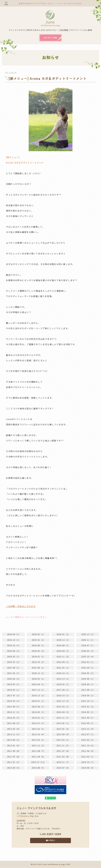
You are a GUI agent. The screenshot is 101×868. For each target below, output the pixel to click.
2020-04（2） (14, 679)
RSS (69, 864)
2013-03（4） (14, 729)
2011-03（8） (63, 757)
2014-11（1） (14, 712)
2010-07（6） (63, 768)
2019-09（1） (88, 679)
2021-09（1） (14, 667)
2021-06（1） (39, 667)
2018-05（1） (14, 690)
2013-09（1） (88, 718)
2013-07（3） (39, 723)
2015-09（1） (14, 706)
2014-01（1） (39, 718)
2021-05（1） (63, 667)
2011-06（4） (88, 751)
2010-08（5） (39, 768)
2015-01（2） (88, 706)
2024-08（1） (63, 645)
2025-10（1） (14, 640)
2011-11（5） (63, 746)
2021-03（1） (14, 673)
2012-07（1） (88, 734)
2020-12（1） (39, 673)
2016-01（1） (39, 701)
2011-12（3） (39, 746)
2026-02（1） (39, 634)
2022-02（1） (88, 662)
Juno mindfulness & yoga (54, 864)
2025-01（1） (39, 640)
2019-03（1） (63, 684)
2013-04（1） (88, 723)
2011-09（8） (14, 751)
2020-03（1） (39, 679)
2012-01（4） (14, 746)
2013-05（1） (63, 723)
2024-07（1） (88, 645)
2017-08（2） (88, 690)
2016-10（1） (63, 695)
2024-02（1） (14, 656)
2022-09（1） (63, 662)
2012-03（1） (63, 740)
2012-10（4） (39, 734)
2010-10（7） (88, 762)
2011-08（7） (39, 751)
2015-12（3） (63, 701)
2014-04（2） (63, 712)
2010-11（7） (63, 762)
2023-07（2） (14, 662)
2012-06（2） (14, 740)
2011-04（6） (39, 757)
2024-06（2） (14, 651)
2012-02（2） (88, 740)
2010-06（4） (88, 768)
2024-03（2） (88, 651)
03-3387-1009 (50, 834)
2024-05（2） (39, 651)
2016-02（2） (14, 701)
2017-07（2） (14, 695)
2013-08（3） (14, 723)
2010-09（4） (14, 768)
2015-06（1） (39, 706)
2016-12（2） (39, 695)
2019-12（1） (63, 679)
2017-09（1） (63, 690)
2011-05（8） (14, 757)
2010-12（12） (39, 762)
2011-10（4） (88, 746)
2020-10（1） (63, 673)
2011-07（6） (63, 751)
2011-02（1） (88, 757)
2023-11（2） (63, 656)
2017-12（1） (39, 690)
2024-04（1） (63, 651)
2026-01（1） (63, 634)
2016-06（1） (88, 695)
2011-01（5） (14, 762)
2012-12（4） (88, 729)
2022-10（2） (39, 662)
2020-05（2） (88, 673)
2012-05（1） (39, 740)
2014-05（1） (39, 712)
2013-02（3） (39, 729)
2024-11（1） (88, 640)
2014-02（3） (14, 718)
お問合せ (51, 840)
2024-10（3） (14, 645)
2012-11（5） (14, 734)
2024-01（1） (39, 656)
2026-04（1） (14, 634)
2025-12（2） (88, 634)
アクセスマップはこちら (28, 816)
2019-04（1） (39, 684)
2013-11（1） (63, 718)
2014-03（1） (88, 712)
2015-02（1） (63, 706)
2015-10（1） (88, 701)
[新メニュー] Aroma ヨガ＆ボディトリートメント (49, 78)
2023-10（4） (88, 656)
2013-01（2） (63, 729)
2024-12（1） (63, 640)
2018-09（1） (88, 684)
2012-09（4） (63, 734)
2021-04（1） (88, 667)
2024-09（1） (39, 645)
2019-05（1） (14, 684)
